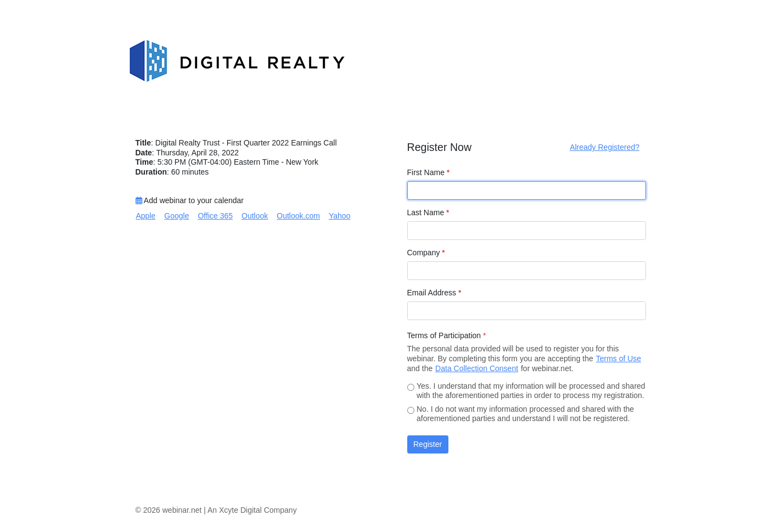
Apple (146, 216)
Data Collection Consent (477, 368)
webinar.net (182, 510)
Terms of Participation (447, 335)
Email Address (434, 293)
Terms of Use (619, 359)
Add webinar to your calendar (190, 200)
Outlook (255, 216)
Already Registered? (605, 147)
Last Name (428, 212)
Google (176, 216)
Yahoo (339, 216)
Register (428, 444)
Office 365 (215, 216)
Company (426, 253)
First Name (429, 172)
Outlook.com (298, 216)
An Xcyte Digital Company (252, 510)
